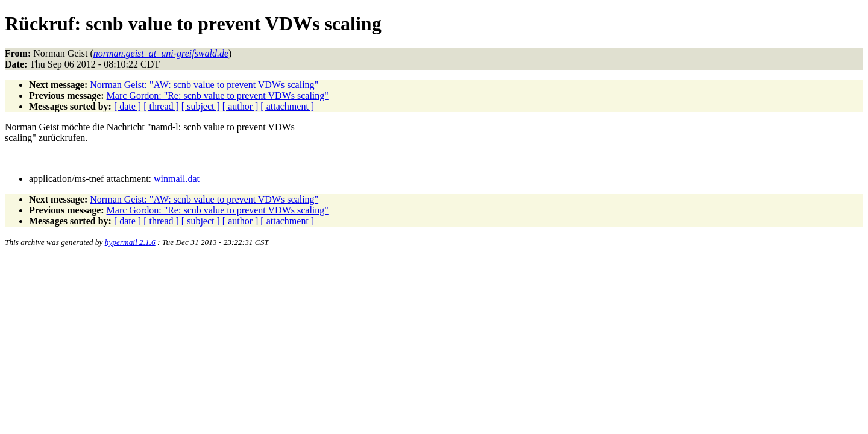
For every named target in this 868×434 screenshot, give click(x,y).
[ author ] (241, 106)
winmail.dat (177, 179)
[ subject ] (201, 106)
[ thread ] (161, 106)
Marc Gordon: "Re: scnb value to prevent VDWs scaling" (218, 96)
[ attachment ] (287, 106)
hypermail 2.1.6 (130, 242)
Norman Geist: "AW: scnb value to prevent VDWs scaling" (204, 85)
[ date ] (127, 106)
